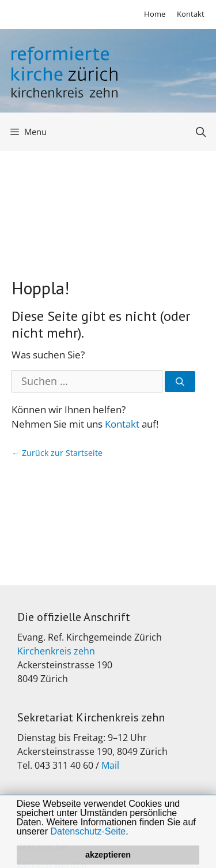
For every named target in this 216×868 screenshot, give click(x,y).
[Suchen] (180, 382)
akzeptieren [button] (108, 855)
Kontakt (191, 14)
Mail (110, 765)
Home (155, 14)
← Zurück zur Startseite (57, 453)
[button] (132, 832)
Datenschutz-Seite (88, 831)
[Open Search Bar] (200, 132)
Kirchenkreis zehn (56, 651)
